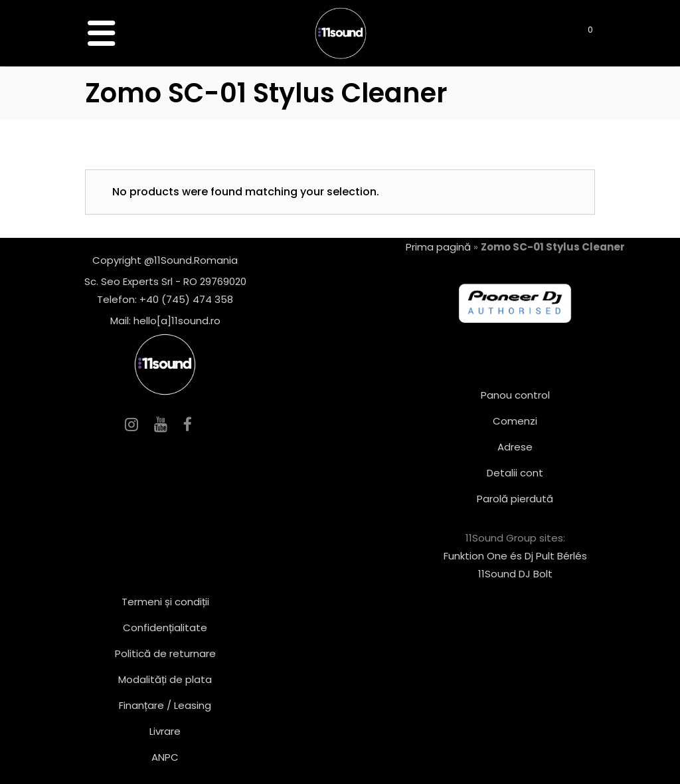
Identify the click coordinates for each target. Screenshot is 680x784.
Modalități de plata (165, 679)
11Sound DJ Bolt (515, 574)
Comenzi (515, 421)
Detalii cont (515, 473)
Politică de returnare (165, 653)
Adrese (515, 447)
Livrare (165, 731)
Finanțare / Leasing (165, 705)
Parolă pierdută (515, 499)
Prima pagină (438, 247)
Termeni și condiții (165, 602)
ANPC (165, 757)
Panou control (515, 395)
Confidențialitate (165, 628)
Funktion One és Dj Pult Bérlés (515, 556)
